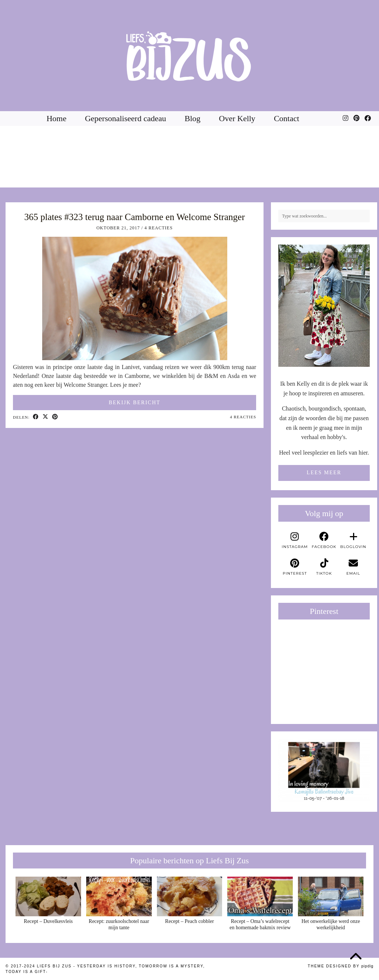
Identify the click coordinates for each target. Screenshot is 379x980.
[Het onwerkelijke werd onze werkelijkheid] (331, 896)
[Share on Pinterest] (55, 417)
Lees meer (324, 473)
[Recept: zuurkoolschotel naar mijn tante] (119, 896)
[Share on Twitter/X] (46, 417)
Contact (286, 118)
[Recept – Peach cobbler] (190, 896)
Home (57, 118)
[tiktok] (324, 567)
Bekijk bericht (135, 403)
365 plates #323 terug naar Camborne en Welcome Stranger (135, 217)
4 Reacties (158, 228)
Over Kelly (237, 118)
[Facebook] (368, 119)
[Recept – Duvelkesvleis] (48, 896)
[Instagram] (346, 119)
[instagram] (295, 541)
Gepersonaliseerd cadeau (125, 118)
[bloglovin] (353, 541)
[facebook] (324, 541)
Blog (193, 118)
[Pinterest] (356, 119)
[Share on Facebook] (36, 417)
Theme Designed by (341, 966)
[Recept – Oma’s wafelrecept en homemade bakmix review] (260, 896)
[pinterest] (295, 567)
